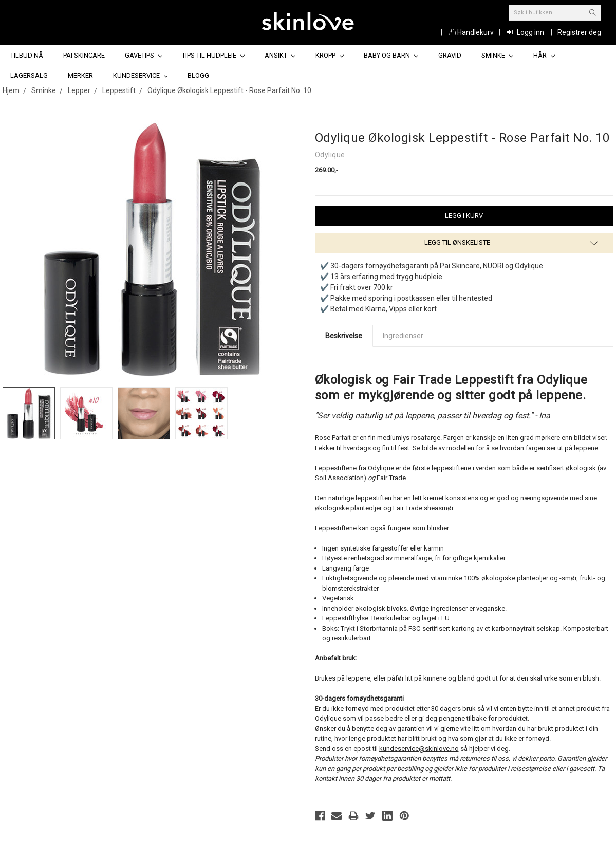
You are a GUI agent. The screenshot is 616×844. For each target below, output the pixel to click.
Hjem (11, 90)
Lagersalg (29, 75)
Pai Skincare (84, 55)
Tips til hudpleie (213, 55)
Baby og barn (391, 55)
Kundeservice (141, 75)
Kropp (330, 55)
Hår (544, 55)
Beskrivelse (344, 336)
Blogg (198, 75)
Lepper (79, 90)
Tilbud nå (27, 55)
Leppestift (119, 90)
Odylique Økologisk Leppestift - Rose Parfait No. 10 (229, 90)
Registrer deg (579, 32)
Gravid (450, 55)
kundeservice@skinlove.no (419, 749)
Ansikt (280, 55)
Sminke (497, 55)
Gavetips (144, 55)
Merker (80, 75)
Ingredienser (403, 336)
